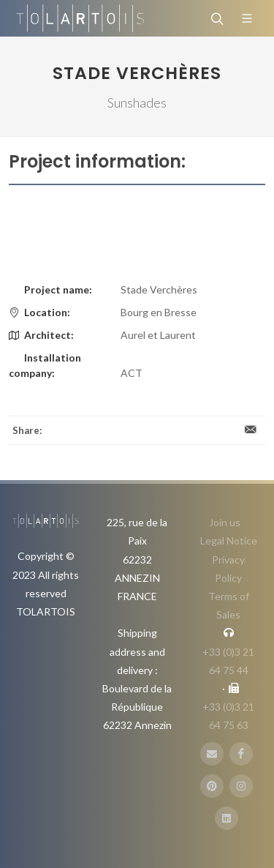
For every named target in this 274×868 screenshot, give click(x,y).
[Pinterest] (212, 786)
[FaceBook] (241, 754)
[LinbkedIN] (227, 818)
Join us (225, 522)
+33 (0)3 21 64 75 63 (228, 716)
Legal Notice (229, 540)
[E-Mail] (212, 754)
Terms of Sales (229, 605)
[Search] (216, 18)
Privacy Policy (228, 569)
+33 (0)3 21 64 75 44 (228, 661)
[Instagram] (241, 786)
